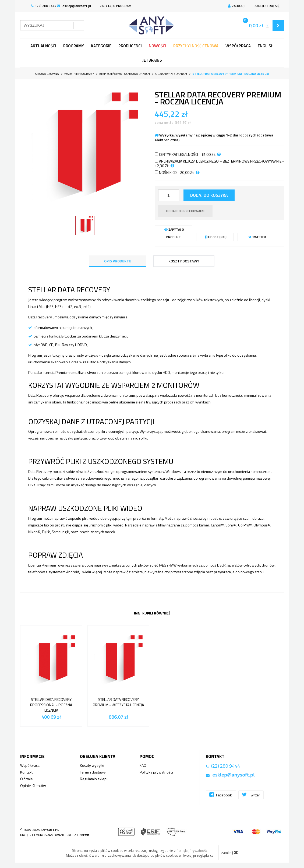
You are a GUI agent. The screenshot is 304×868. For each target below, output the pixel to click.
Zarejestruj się (266, 6)
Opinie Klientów (33, 786)
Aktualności (43, 46)
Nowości (158, 46)
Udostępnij (216, 237)
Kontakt (26, 772)
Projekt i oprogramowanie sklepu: (55, 835)
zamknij (230, 852)
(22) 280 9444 (44, 6)
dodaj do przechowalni (185, 211)
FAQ (143, 765)
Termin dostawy (93, 772)
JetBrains (152, 60)
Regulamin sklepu (94, 779)
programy (74, 46)
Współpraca (238, 46)
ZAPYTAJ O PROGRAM (116, 6)
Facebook (221, 795)
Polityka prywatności (156, 772)
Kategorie (101, 46)
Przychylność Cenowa (196, 46)
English (266, 46)
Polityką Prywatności (192, 851)
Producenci (130, 46)
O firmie (26, 779)
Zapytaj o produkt (174, 233)
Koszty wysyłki (92, 765)
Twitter (257, 237)
